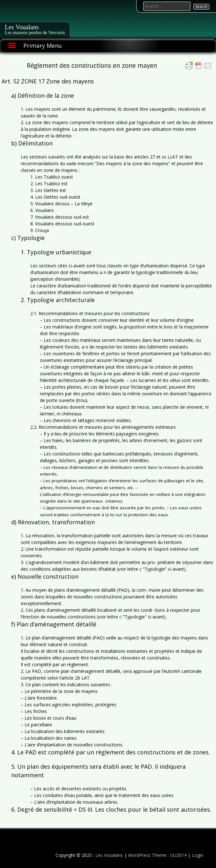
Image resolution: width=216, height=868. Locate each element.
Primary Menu (43, 46)
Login (197, 855)
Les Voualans (22, 27)
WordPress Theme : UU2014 (157, 855)
